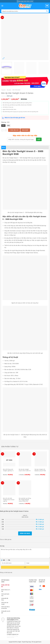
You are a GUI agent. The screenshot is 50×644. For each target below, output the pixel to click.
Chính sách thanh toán (5, 595)
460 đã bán (24, 99)
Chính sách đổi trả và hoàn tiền (5, 608)
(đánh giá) (10, 96)
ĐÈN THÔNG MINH (16, 90)
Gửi (25, 567)
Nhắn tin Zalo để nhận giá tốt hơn (14, 118)
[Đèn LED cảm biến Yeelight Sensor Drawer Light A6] (9, 488)
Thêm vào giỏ (14, 130)
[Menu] (2, 6)
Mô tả (4, 147)
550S (8, 126)
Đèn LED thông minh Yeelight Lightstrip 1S (8, 470)
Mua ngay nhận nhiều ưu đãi (25, 1)
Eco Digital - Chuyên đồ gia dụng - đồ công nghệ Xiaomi (29, 642)
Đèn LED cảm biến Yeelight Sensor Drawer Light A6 (9, 500)
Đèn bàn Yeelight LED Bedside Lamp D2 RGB (40, 470)
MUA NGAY (25, 130)
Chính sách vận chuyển (5, 603)
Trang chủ (3, 90)
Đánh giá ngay (25, 533)
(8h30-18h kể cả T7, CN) (6, 591)
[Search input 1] (23, 11)
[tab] (4, 147)
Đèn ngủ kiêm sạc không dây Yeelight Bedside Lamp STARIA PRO (25, 500)
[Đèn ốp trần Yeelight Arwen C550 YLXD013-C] (25, 459)
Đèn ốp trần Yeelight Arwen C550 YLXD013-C (25, 470)
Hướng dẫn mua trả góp (6, 612)
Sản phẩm (9, 90)
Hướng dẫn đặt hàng (5, 599)
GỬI (39, 139)
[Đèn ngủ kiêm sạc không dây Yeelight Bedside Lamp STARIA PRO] (25, 488)
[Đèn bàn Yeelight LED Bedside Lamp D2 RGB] (41, 459)
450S (3, 126)
